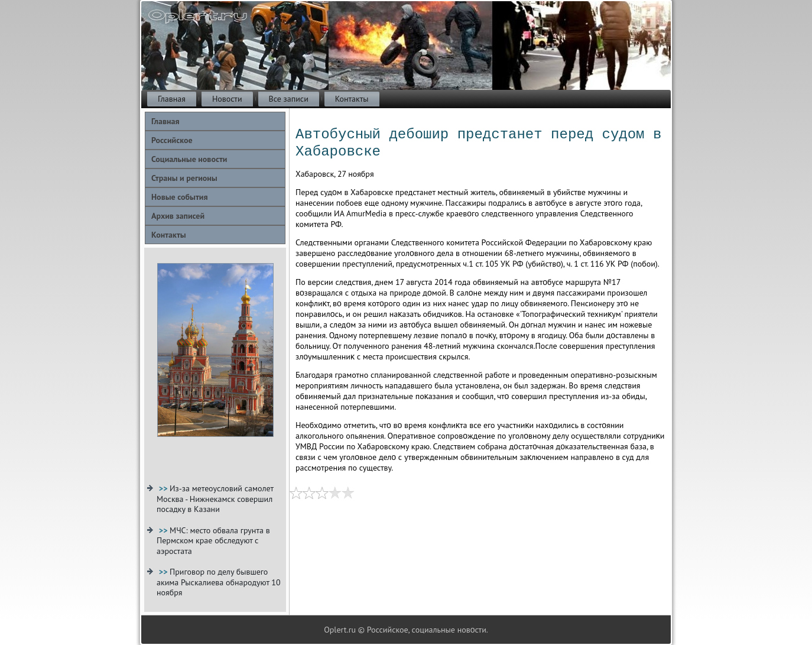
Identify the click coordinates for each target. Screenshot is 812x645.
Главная (172, 99)
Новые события (179, 197)
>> (164, 488)
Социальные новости (189, 159)
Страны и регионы (184, 178)
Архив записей (178, 216)
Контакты (352, 99)
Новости (227, 99)
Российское (172, 140)
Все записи (289, 99)
